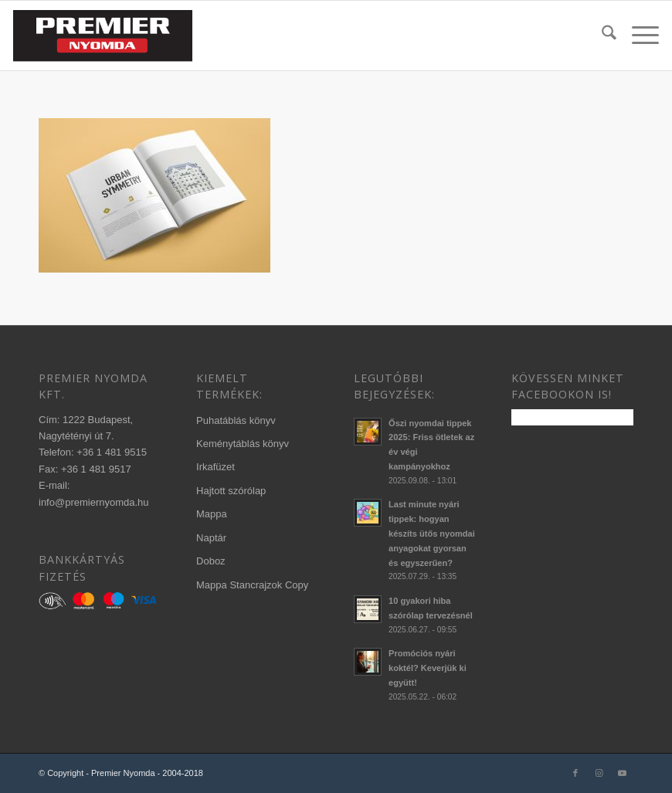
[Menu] (638, 36)
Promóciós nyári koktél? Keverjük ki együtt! (428, 668)
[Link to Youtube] (622, 773)
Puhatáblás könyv (236, 420)
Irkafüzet (216, 467)
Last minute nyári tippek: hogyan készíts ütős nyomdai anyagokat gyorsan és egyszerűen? (432, 533)
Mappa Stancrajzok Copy (252, 585)
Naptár (211, 538)
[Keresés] (601, 36)
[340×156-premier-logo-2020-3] (103, 36)
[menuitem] (601, 36)
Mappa (212, 514)
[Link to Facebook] (575, 773)
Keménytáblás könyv (243, 444)
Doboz (211, 561)
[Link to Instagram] (599, 773)
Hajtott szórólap (231, 491)
